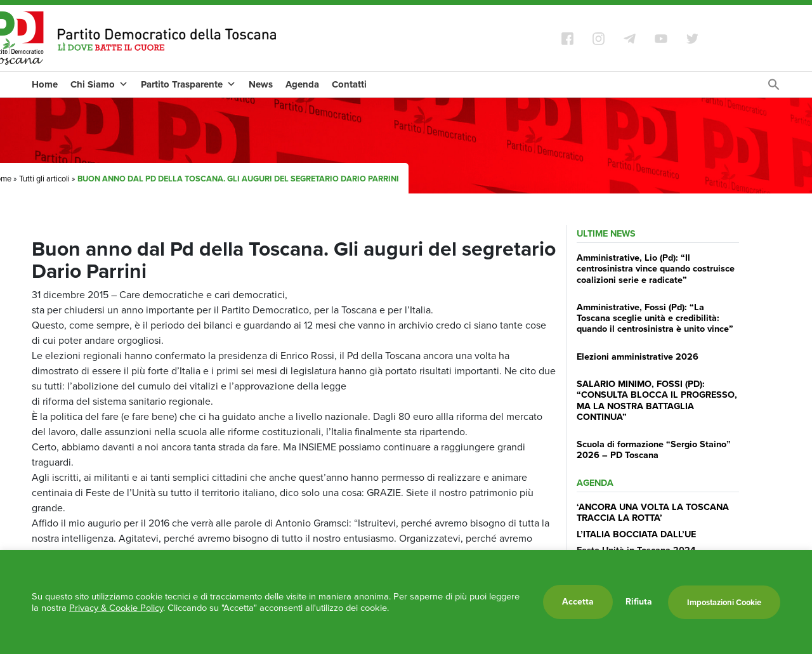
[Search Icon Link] (774, 88)
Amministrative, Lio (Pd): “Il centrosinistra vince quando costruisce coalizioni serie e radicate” (656, 269)
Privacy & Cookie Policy (116, 608)
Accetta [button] (578, 602)
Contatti (349, 84)
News (261, 84)
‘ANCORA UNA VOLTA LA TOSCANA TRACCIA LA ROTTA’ (653, 512)
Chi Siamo (99, 84)
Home (45, 84)
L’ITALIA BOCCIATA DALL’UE (636, 534)
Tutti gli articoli (44, 179)
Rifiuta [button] (639, 602)
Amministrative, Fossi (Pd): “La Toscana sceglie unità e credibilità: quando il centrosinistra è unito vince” (655, 318)
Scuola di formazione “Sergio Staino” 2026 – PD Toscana (654, 449)
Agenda (302, 84)
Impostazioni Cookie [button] (724, 602)
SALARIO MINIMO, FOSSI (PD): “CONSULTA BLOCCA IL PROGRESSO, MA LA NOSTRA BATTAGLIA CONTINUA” (657, 400)
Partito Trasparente (188, 84)
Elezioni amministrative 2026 (638, 356)
